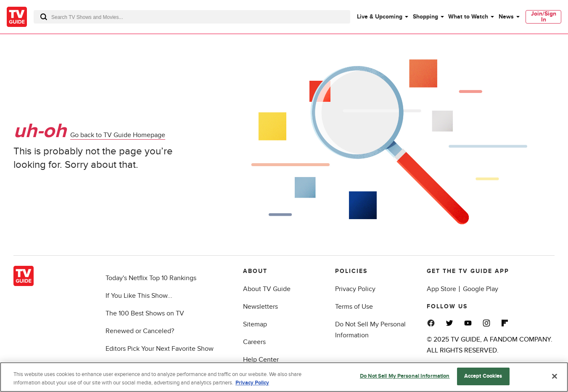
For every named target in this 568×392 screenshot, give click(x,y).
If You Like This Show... (139, 296)
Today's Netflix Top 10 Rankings (151, 278)
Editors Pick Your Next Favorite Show (160, 349)
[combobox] (192, 17)
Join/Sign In (544, 17)
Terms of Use (354, 307)
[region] (284, 377)
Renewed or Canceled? (140, 331)
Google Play (481, 289)
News (506, 17)
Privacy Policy (355, 289)
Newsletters (260, 307)
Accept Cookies (483, 376)
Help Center (261, 360)
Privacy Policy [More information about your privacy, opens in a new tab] (252, 383)
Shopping (425, 17)
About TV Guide (267, 289)
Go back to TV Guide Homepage (118, 135)
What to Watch (468, 17)
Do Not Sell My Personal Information (405, 376)
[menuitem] (382, 17)
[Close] (555, 376)
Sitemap (255, 324)
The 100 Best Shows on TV (145, 313)
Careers (254, 342)
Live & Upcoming (380, 17)
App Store (441, 289)
